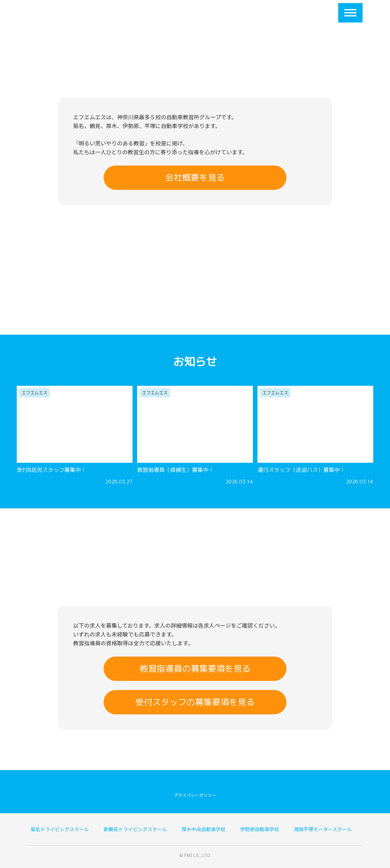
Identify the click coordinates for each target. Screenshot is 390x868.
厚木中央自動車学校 (204, 829)
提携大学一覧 (197, 13)
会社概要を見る (195, 178)
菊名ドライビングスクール (60, 829)
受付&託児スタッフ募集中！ (51, 470)
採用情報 (230, 13)
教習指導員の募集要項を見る (195, 669)
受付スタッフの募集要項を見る (195, 702)
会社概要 (135, 13)
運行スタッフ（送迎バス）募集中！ (301, 470)
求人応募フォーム (269, 13)
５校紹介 (163, 13)
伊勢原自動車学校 (260, 829)
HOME (109, 13)
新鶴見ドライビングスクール (135, 829)
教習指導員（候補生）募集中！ (175, 470)
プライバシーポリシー (195, 795)
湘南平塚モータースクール (323, 829)
